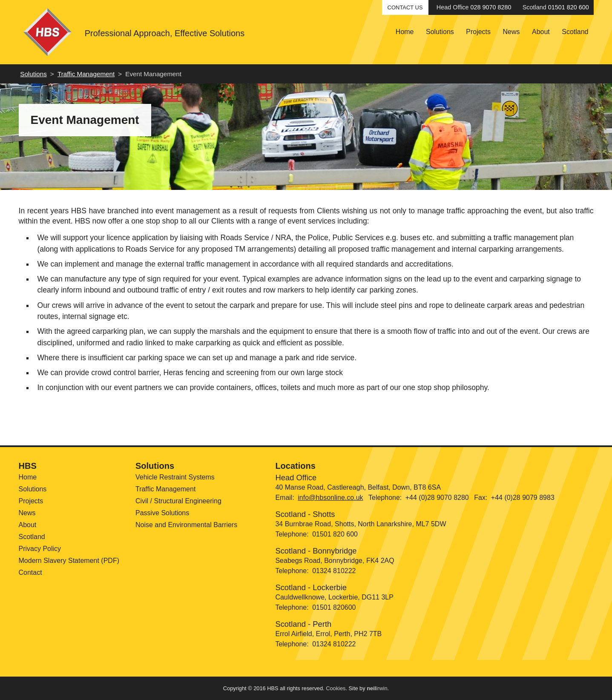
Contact (30, 572)
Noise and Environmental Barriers (186, 525)
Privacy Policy (40, 549)
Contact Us (405, 7)
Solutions (440, 32)
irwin (377, 688)
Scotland (575, 32)
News (511, 32)
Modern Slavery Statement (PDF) (69, 561)
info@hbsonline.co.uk (330, 498)
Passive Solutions (162, 513)
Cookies (336, 688)
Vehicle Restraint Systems (175, 477)
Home (405, 32)
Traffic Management (86, 74)
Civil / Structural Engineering (178, 501)
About (541, 32)
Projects (478, 32)
